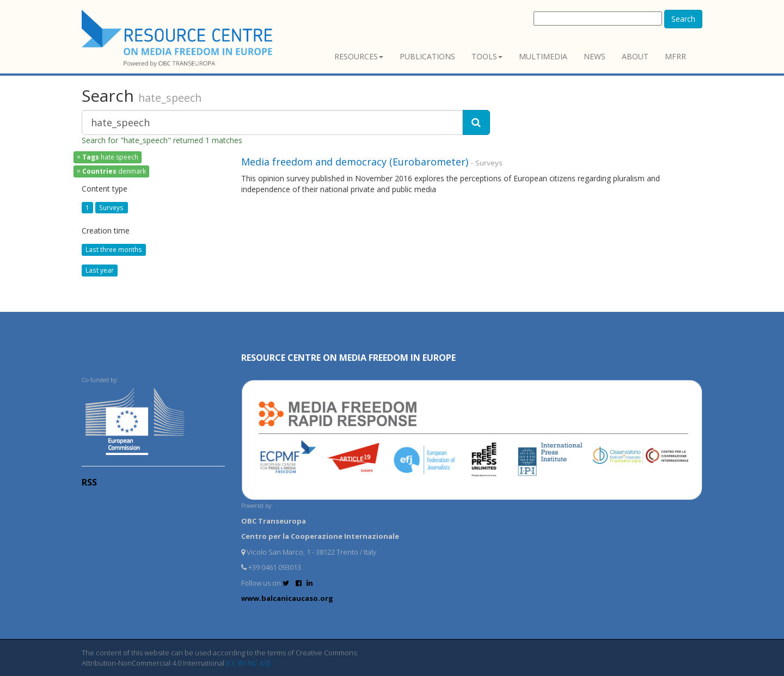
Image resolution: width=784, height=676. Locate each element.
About (635, 56)
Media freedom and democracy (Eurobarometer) (355, 162)
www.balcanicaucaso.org (287, 598)
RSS (89, 482)
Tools (487, 56)
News (595, 56)
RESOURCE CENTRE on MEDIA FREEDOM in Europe (348, 358)
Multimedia (543, 56)
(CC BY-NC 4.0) (248, 663)
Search (683, 19)
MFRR (675, 56)
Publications (427, 56)
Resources (359, 56)
